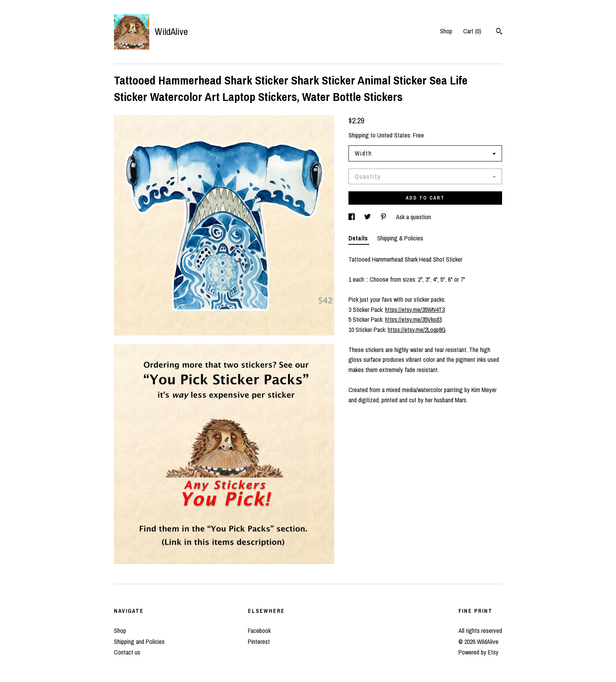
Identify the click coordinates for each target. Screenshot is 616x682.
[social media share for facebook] (352, 217)
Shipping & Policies (400, 238)
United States (394, 135)
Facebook (259, 631)
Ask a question (413, 217)
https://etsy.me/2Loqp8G (417, 330)
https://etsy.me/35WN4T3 (415, 310)
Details (359, 238)
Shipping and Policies (139, 642)
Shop (446, 31)
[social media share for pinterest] (384, 217)
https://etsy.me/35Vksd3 (413, 319)
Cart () (472, 31)
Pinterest (259, 642)
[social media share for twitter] (368, 217)
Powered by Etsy (478, 652)
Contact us (127, 652)
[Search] (499, 32)
